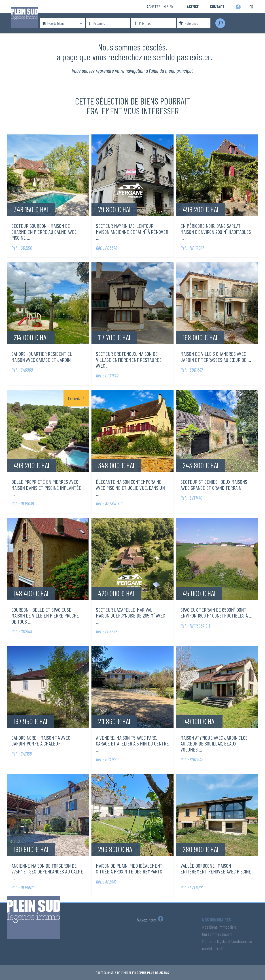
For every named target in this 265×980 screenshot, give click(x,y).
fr (251, 6)
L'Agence (192, 6)
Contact (217, 6)
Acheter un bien (160, 6)
